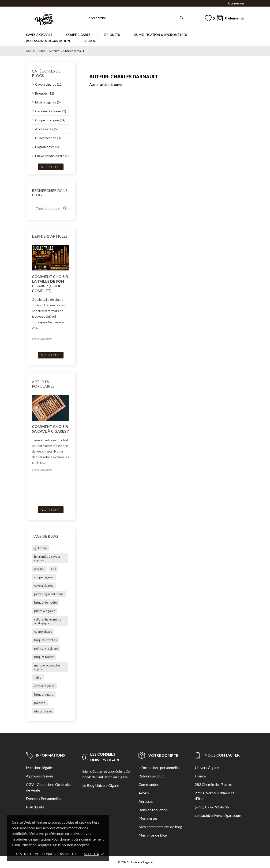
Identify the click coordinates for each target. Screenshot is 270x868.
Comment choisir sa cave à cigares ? (50, 429)
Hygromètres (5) (47, 147)
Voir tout (51, 167)
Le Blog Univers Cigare (101, 785)
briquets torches (45, 640)
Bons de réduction (153, 810)
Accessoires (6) (46, 129)
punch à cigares (45, 611)
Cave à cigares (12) (49, 84)
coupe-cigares (44, 577)
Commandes (149, 784)
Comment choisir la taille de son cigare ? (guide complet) (50, 284)
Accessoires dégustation (48, 41)
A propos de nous (40, 776)
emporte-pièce (44, 686)
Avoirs (144, 793)
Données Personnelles (44, 798)
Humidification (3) (48, 138)
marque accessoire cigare (47, 667)
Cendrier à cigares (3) (51, 111)
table (38, 678)
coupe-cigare (43, 632)
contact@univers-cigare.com (218, 815)
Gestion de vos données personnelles (47, 854)
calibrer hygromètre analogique (48, 621)
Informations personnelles (159, 767)
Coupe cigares (78, 35)
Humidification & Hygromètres (160, 35)
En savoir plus (42, 339)
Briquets (112, 35)
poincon (40, 703)
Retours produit (151, 776)
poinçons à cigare (46, 648)
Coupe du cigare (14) (50, 120)
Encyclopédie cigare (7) (52, 156)
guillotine (40, 548)
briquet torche (44, 657)
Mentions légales (40, 767)
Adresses (146, 801)
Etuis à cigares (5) (48, 102)
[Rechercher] (135, 18)
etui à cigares (43, 711)
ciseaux (39, 569)
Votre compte (158, 755)
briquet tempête (45, 602)
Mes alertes (148, 818)
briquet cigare (44, 694)
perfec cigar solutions (49, 594)
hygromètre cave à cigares (47, 558)
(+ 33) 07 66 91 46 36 (212, 807)
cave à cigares (44, 586)
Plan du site (35, 807)
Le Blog (90, 41)
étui (53, 569)
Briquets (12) (45, 93)
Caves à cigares (39, 35)
